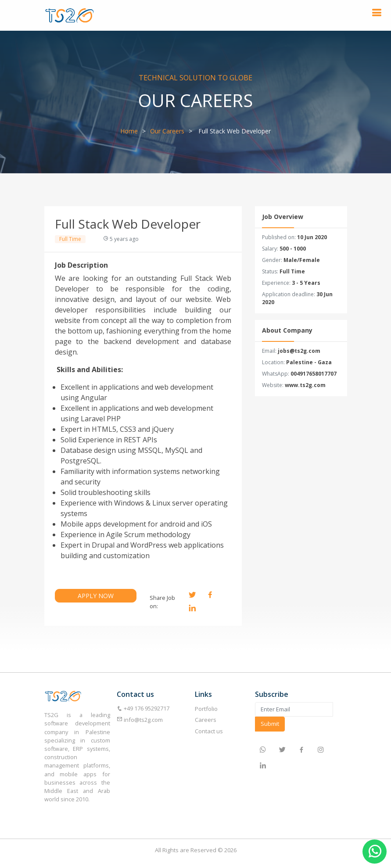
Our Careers (167, 131)
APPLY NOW (96, 596)
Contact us (209, 731)
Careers (206, 720)
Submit (270, 724)
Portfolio (206, 709)
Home (129, 131)
